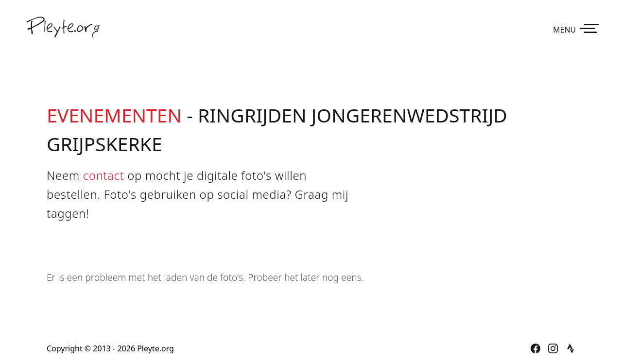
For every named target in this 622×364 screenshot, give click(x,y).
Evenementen (114, 115)
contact (104, 175)
